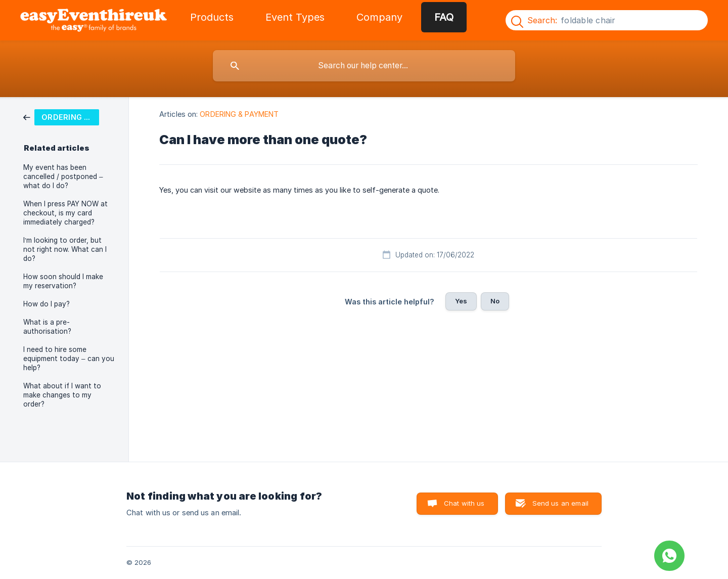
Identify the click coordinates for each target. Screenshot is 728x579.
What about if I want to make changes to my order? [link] (62, 395)
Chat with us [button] (464, 503)
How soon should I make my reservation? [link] (63, 281)
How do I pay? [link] (47, 304)
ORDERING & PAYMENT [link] (239, 114)
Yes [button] (461, 301)
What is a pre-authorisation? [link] (47, 327)
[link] (61, 117)
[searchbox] (364, 66)
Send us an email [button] (560, 503)
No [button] (495, 301)
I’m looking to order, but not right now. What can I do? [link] (65, 249)
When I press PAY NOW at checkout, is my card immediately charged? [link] (65, 213)
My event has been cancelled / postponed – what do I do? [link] (63, 176)
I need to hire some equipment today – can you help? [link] (69, 359)
